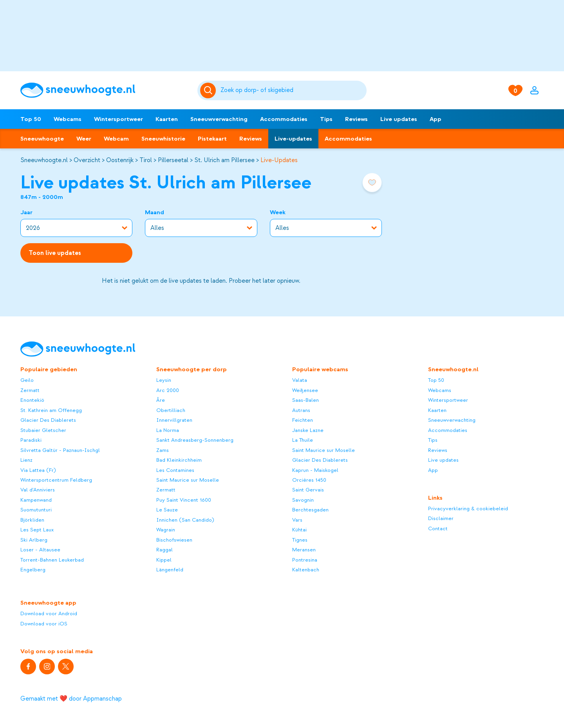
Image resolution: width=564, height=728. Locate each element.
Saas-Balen (305, 400)
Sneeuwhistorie (163, 139)
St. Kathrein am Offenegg (51, 410)
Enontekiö (32, 400)
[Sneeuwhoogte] (105, 90)
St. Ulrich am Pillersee (224, 160)
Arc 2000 (168, 390)
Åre (161, 400)
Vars (297, 520)
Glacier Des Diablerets (48, 420)
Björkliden (32, 520)
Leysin (164, 380)
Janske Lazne (308, 430)
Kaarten (167, 119)
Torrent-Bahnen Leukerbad (52, 560)
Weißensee (305, 390)
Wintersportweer (118, 119)
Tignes (300, 540)
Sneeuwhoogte (42, 139)
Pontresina (305, 560)
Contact (438, 528)
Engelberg (33, 570)
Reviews (356, 119)
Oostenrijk (120, 160)
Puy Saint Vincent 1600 (184, 500)
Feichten (303, 420)
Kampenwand (36, 500)
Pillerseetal (173, 160)
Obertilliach (171, 410)
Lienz (26, 460)
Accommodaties (284, 119)
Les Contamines (175, 470)
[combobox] (292, 90)
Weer (84, 139)
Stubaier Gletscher (43, 430)
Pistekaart (212, 139)
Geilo (27, 380)
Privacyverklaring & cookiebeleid (468, 509)
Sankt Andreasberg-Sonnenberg (195, 440)
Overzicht (87, 160)
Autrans (301, 410)
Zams (163, 450)
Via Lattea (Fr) (38, 470)
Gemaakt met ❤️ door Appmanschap (71, 699)
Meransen (304, 550)
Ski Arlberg (34, 540)
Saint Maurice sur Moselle (188, 480)
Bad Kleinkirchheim (179, 460)
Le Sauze (167, 510)
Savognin (303, 500)
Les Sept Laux (37, 530)
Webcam (116, 139)
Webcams (68, 119)
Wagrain (166, 530)
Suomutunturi (36, 510)
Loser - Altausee (40, 550)
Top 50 (31, 119)
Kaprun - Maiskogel (315, 470)
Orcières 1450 (309, 480)
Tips (326, 119)
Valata (300, 380)
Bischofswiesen (174, 540)
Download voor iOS (44, 624)
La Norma (168, 430)
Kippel (164, 560)
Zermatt (30, 390)
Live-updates (293, 139)
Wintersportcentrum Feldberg (56, 480)
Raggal (164, 550)
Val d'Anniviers (38, 490)
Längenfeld (170, 570)
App (436, 119)
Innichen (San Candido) (185, 520)
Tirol (146, 160)
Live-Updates (279, 160)
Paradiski (31, 440)
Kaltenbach (306, 570)
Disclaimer (441, 518)
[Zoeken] (292, 90)
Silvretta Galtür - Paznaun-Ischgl (60, 450)
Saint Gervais (308, 490)
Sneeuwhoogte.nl (44, 160)
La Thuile (303, 440)
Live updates (399, 119)
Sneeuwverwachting (219, 119)
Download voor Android (49, 613)
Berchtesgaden (310, 510)
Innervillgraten (174, 420)
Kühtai (299, 530)
